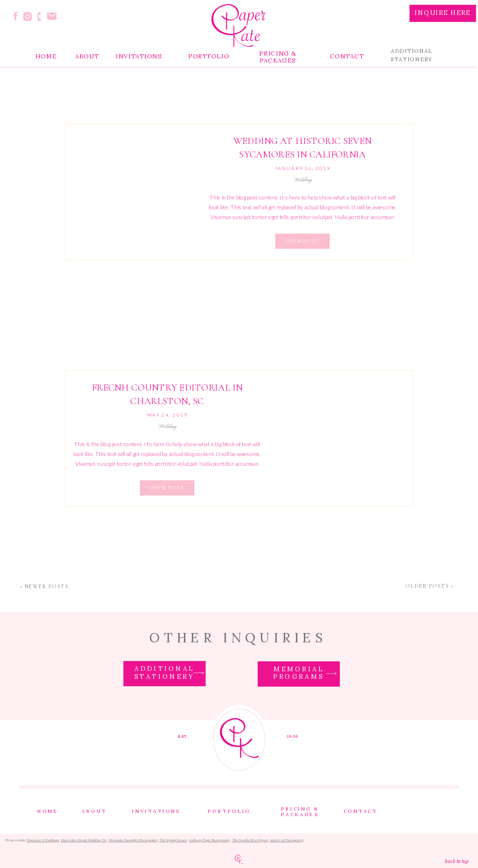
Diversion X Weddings (43, 841)
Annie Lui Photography (287, 841)
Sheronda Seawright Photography (133, 841)
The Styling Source (173, 841)
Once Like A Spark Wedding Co (83, 841)
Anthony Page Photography (209, 841)
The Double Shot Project (250, 841)
